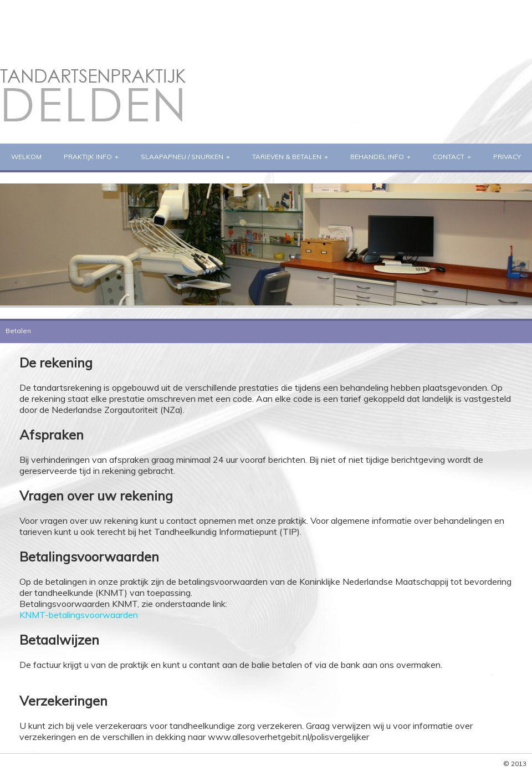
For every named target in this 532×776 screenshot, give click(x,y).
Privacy (507, 157)
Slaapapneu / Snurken (182, 157)
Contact (449, 157)
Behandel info (377, 157)
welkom (26, 157)
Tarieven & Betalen (287, 157)
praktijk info (88, 157)
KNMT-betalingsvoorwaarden (79, 615)
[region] (266, 244)
